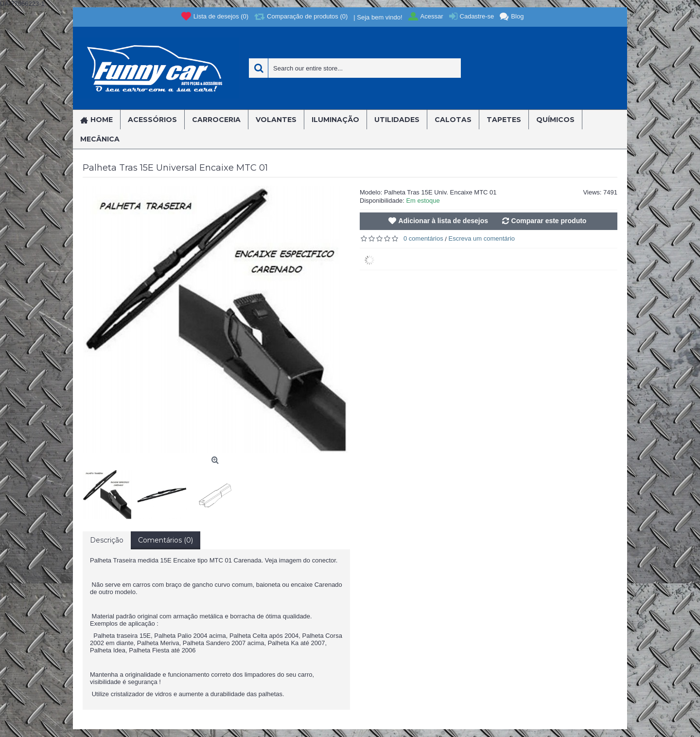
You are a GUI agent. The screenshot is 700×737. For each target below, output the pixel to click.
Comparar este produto (549, 221)
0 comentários (423, 238)
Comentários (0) (166, 540)
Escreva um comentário (482, 238)
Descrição (107, 540)
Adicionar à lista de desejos (443, 221)
